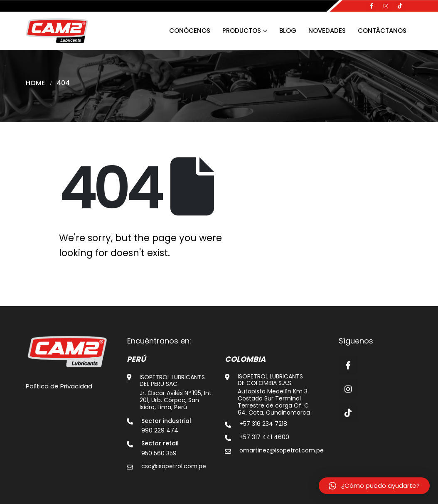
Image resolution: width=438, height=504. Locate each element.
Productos (242, 31)
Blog (288, 31)
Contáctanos (382, 31)
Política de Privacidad (59, 386)
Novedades (327, 31)
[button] (374, 486)
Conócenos (190, 31)
